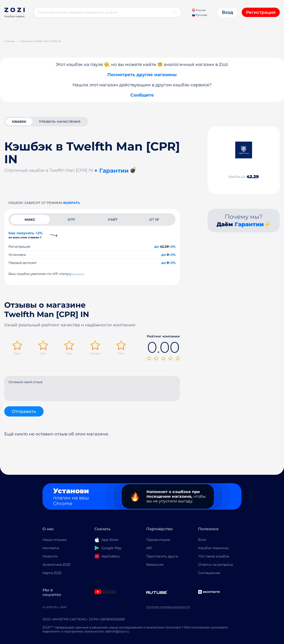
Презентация (158, 540)
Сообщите (142, 95)
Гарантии (249, 224)
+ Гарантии (111, 171)
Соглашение (209, 573)
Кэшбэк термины (213, 548)
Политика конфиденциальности (168, 607)
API (149, 548)
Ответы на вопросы (216, 565)
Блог (202, 540)
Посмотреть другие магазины (142, 75)
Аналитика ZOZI (57, 565)
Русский (200, 15)
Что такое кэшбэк (214, 556)
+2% (172, 247)
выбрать (72, 203)
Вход (228, 12)
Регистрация (261, 12)
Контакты (51, 548)
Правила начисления (60, 122)
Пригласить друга (162, 556)
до (157, 247)
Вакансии (155, 565)
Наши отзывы (55, 540)
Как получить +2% (26, 235)
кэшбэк (19, 122)
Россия (199, 10)
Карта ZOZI (52, 573)
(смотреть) (78, 274)
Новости (50, 556)
